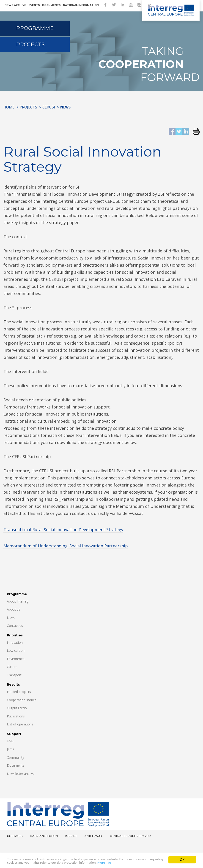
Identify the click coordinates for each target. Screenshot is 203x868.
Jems (11, 749)
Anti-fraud (93, 836)
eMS (10, 741)
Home (9, 107)
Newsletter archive (21, 774)
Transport (14, 675)
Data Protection (44, 836)
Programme (35, 28)
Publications (16, 716)
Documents (51, 5)
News (11, 618)
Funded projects (19, 692)
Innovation (15, 642)
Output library (17, 708)
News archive (15, 5)
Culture (12, 667)
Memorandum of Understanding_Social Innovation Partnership (66, 546)
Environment (16, 659)
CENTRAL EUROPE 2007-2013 (130, 836)
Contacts (15, 836)
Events (34, 5)
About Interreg (18, 601)
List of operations (20, 724)
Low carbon (16, 650)
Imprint (71, 836)
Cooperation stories (22, 700)
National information (81, 5)
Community (15, 757)
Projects (30, 44)
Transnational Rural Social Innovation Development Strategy (63, 530)
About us (14, 609)
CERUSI (49, 107)
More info (153, 863)
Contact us (15, 626)
